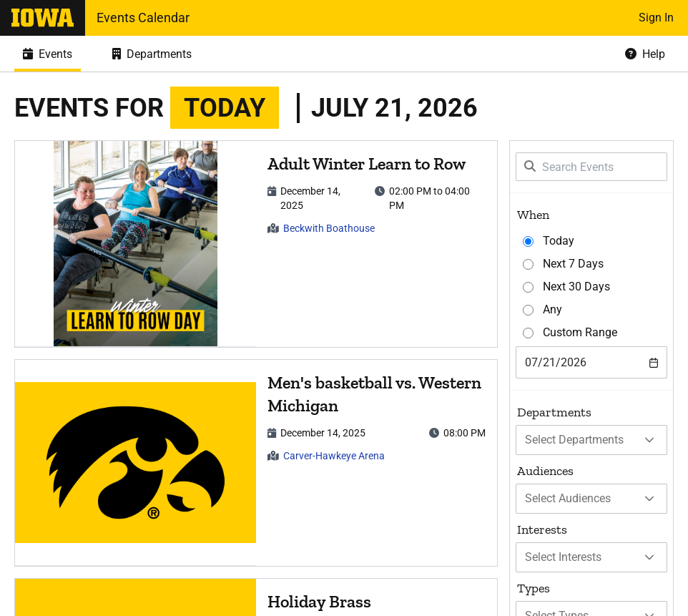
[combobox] (592, 362)
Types (534, 588)
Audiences (545, 471)
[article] (256, 244)
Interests (542, 529)
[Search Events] (592, 167)
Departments (554, 412)
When (533, 215)
